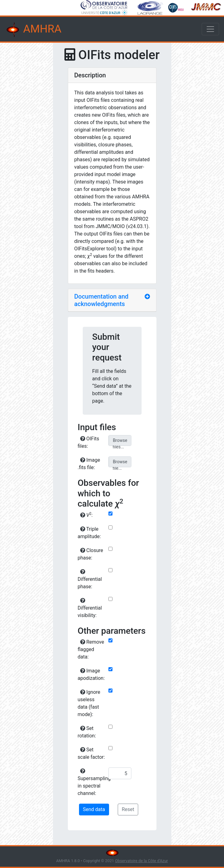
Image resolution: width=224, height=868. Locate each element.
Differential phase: (90, 579)
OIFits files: (89, 442)
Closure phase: (90, 554)
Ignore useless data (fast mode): (89, 703)
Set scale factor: (91, 753)
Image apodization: (91, 674)
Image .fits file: (89, 464)
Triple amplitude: (89, 533)
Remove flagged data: (91, 649)
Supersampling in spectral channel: (92, 782)
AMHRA (33, 30)
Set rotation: (87, 732)
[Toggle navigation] (210, 29)
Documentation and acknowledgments (101, 300)
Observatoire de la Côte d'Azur (141, 861)
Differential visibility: (90, 608)
